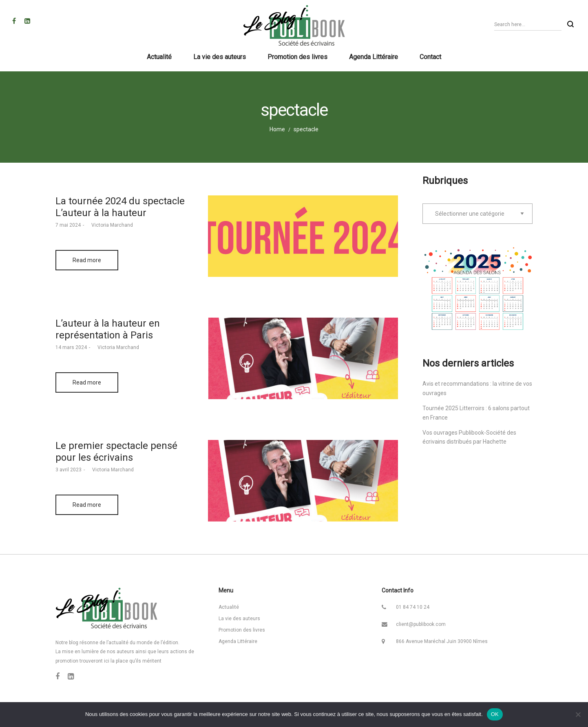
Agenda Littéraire (238, 641)
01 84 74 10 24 (413, 607)
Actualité (229, 607)
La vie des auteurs (239, 619)
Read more (87, 260)
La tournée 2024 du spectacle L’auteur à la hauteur (120, 207)
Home (277, 129)
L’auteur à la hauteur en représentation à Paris (108, 329)
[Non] (578, 714)
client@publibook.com (421, 624)
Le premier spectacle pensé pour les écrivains (116, 452)
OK (495, 714)
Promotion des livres (242, 630)
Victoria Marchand (109, 225)
